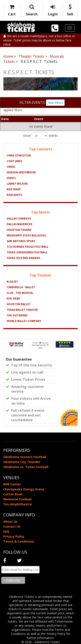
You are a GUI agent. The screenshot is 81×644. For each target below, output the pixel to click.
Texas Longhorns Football (27, 252)
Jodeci (11, 178)
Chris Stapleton (19, 155)
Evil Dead (13, 298)
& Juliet (12, 282)
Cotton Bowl (13, 494)
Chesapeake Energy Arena (24, 489)
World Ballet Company (24, 321)
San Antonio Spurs (21, 241)
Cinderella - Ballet (21, 287)
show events (40, 136)
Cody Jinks (14, 161)
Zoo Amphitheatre (18, 504)
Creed (11, 167)
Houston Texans (19, 230)
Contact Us (12, 526)
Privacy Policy (14, 536)
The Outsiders (17, 315)
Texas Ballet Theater (22, 310)
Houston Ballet (19, 304)
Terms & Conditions (19, 541)
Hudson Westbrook (21, 172)
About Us (10, 521)
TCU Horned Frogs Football (28, 247)
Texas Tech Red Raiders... (25, 258)
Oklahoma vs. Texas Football (26, 467)
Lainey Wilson (17, 184)
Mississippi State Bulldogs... (28, 235)
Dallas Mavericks (19, 224)
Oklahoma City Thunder (22, 462)
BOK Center (12, 484)
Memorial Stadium (17, 499)
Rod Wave (14, 189)
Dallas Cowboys (19, 219)
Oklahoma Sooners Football (25, 457)
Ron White (14, 195)
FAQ (6, 531)
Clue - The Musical (20, 293)
